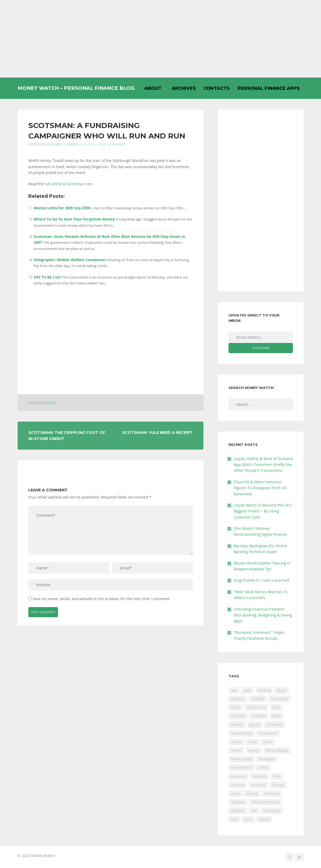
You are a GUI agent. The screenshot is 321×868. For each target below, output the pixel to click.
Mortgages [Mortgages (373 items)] (267, 759)
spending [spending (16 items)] (238, 802)
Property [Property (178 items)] (238, 785)
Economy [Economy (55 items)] (238, 716)
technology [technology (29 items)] (272, 811)
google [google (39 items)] (255, 725)
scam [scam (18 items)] (235, 794)
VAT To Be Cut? (47, 277)
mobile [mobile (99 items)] (236, 751)
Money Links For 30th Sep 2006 (62, 208)
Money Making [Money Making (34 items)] (277, 751)
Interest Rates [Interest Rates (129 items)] (241, 733)
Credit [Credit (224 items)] (236, 707)
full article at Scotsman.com (69, 184)
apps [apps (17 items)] (248, 690)
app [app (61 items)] (234, 690)
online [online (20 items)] (264, 768)
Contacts (217, 88)
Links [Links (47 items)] (252, 742)
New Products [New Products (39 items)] (242, 768)
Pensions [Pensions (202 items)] (260, 776)
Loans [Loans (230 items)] (268, 742)
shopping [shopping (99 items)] (272, 794)
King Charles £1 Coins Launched (262, 580)
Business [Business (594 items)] (238, 699)
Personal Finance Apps (269, 88)
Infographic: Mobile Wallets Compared (69, 260)
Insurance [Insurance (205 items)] (274, 725)
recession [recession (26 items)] (258, 785)
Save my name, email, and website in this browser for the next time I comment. (101, 599)
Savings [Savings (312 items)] (278, 785)
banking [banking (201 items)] (264, 690)
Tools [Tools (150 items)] (248, 819)
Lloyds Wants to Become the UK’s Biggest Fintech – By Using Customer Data (263, 511)
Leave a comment (112, 144)
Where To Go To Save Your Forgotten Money (74, 219)
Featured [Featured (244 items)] (258, 716)
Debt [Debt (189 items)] (276, 707)
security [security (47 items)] (252, 794)
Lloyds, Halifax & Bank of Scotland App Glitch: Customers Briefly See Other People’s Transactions (263, 465)
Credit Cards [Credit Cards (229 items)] (256, 707)
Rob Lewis (87, 144)
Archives (184, 88)
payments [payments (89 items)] (239, 776)
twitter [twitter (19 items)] (264, 819)
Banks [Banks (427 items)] (282, 690)
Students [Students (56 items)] (238, 811)
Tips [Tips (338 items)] (234, 819)
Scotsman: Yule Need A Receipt (157, 433)
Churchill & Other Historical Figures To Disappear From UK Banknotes (260, 488)
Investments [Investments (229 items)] (268, 733)
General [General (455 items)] (237, 725)
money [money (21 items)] (254, 751)
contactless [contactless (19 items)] (280, 699)
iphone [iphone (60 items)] (236, 742)
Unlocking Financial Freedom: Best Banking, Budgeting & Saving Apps (263, 615)
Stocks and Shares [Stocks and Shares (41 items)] (266, 802)
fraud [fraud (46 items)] (276, 716)
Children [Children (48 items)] (258, 699)
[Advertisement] (161, 39)
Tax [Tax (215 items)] (254, 811)
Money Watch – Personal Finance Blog (76, 88)
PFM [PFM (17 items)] (277, 776)
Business (48, 403)
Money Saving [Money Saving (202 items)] (241, 759)
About (153, 88)
